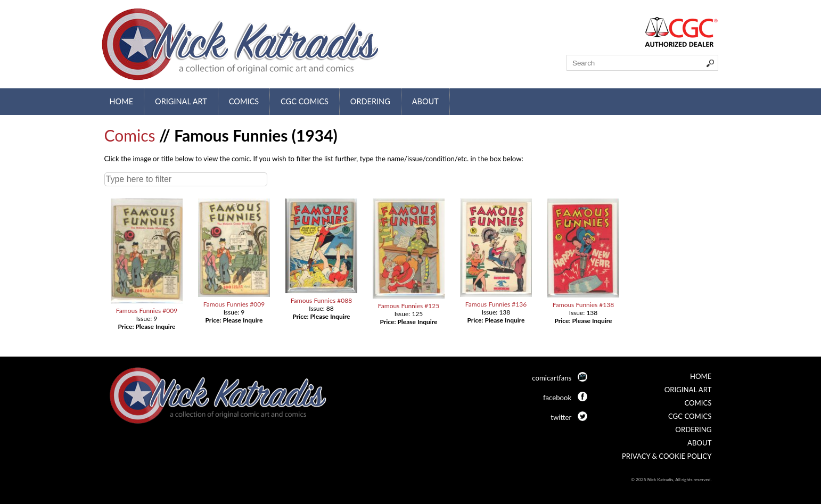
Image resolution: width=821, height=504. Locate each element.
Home (122, 101)
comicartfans (552, 378)
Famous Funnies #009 (147, 311)
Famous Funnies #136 (496, 304)
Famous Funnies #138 (583, 305)
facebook (557, 398)
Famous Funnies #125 (409, 306)
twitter (561, 417)
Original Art (181, 101)
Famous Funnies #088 (321, 300)
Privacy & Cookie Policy (667, 456)
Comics (244, 101)
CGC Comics (305, 101)
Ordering (370, 101)
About (425, 101)
